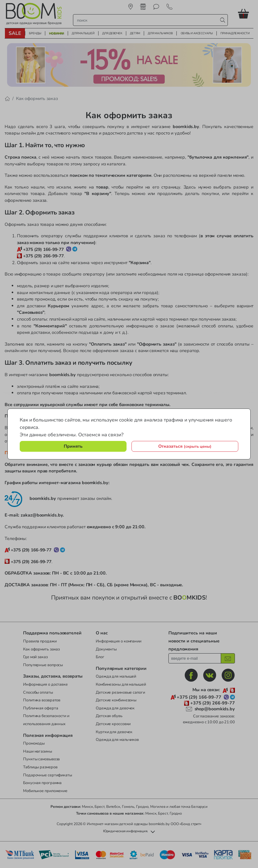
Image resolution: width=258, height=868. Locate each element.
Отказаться (185, 446)
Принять (73, 446)
